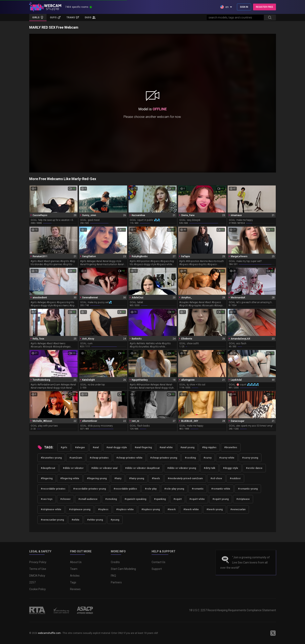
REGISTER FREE (265, 7)
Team (74, 569)
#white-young (95, 520)
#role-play (151, 489)
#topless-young (151, 509)
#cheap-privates (99, 458)
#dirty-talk (210, 468)
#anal (96, 447)
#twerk (172, 509)
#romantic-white (221, 489)
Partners (116, 582)
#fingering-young (97, 478)
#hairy (118, 478)
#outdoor (235, 478)
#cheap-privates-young (164, 458)
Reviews (75, 589)
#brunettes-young (51, 458)
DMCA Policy (37, 576)
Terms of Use (38, 569)
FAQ (113, 576)
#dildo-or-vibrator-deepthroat (142, 468)
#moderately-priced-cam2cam (185, 478)
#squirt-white (197, 499)
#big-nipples (209, 447)
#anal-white (166, 447)
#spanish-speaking (135, 499)
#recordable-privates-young (90, 489)
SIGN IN (244, 7)
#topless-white (125, 509)
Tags (73, 582)
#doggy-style (231, 468)
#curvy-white (227, 458)
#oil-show (216, 478)
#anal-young (187, 447)
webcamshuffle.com (49, 633)
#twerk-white (191, 509)
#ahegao (80, 447)
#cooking (190, 458)
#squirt (178, 499)
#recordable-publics (125, 489)
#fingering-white (70, 478)
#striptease (243, 499)
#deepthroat (48, 468)
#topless (103, 509)
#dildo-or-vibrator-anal (104, 468)
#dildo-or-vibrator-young (182, 468)
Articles (75, 576)
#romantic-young (248, 489)
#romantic (198, 489)
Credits (115, 562)
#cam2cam (76, 458)
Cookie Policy (38, 589)
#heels (156, 478)
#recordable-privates (53, 489)
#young (115, 520)
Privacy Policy (38, 562)
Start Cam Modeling (123, 569)
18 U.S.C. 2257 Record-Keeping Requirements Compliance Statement (232, 610)
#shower (65, 499)
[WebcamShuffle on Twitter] (273, 633)
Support (157, 569)
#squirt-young (221, 499)
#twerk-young (215, 509)
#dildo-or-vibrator (73, 468)
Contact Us (158, 562)
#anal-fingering (143, 447)
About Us (76, 562)
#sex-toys (47, 499)
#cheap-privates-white (129, 458)
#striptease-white (51, 509)
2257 (32, 582)
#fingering (47, 478)
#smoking (111, 499)
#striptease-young (80, 509)
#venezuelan (238, 509)
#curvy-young (250, 458)
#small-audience (88, 499)
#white (76, 520)
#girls (64, 447)
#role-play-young (174, 489)
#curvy (208, 458)
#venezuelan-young (52, 520)
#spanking (160, 499)
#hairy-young (137, 478)
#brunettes (231, 447)
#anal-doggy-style (117, 447)
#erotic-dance (254, 468)
